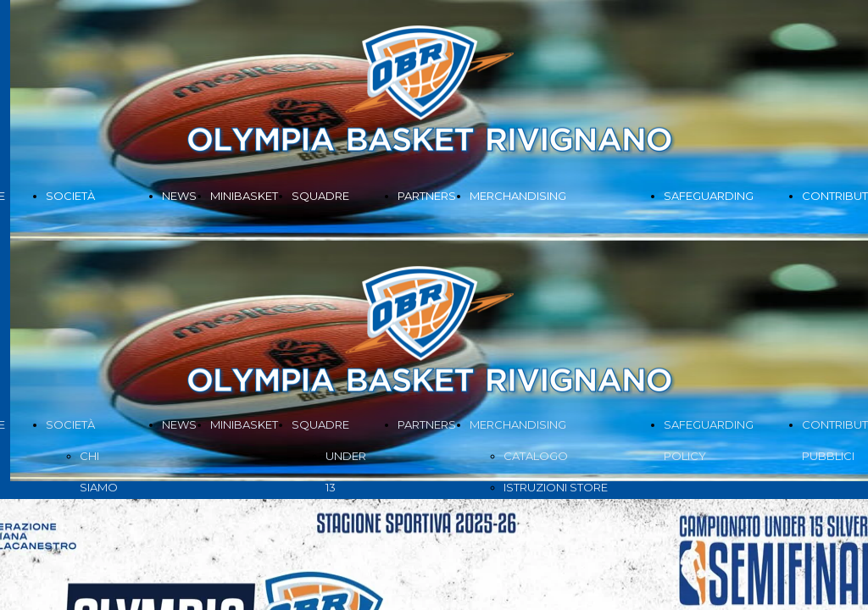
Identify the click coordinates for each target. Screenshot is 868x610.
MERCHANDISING (518, 196)
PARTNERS (427, 196)
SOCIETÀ (70, 196)
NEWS (179, 196)
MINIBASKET (244, 196)
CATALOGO (536, 456)
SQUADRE (320, 196)
